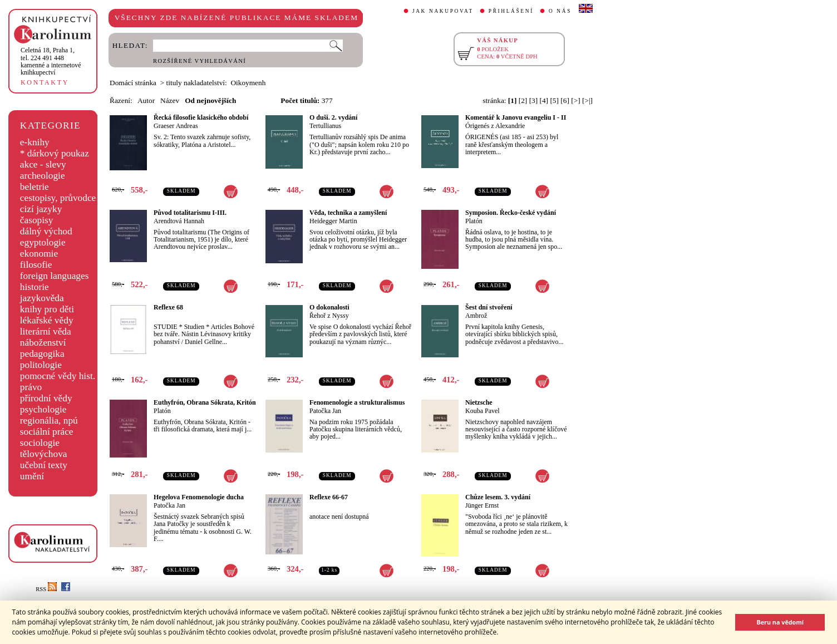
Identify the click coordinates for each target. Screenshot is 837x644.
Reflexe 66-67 (329, 497)
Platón (474, 221)
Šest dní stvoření (489, 307)
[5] (554, 100)
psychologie (43, 409)
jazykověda (42, 298)
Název (170, 100)
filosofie (36, 265)
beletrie (35, 187)
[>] (575, 100)
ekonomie (39, 254)
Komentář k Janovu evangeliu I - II (516, 117)
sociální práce (47, 432)
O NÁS (560, 11)
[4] (544, 100)
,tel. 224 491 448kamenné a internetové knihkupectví (51, 61)
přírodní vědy (46, 398)
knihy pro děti (47, 309)
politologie (41, 365)
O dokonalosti (329, 307)
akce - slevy (43, 164)
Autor (146, 100)
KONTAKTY (45, 82)
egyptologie (43, 242)
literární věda (46, 331)
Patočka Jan (325, 411)
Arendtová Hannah (179, 221)
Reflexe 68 (168, 307)
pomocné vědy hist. (58, 376)
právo (31, 387)
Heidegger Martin (333, 221)
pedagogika (42, 354)
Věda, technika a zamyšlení (348, 213)
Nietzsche (479, 402)
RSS (46, 589)
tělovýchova (44, 454)
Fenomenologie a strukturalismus (357, 402)
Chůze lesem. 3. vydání (498, 497)
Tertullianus (325, 126)
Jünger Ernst (482, 505)
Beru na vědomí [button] (780, 622)
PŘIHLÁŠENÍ (511, 11)
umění (32, 476)
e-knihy (35, 142)
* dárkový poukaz (55, 153)
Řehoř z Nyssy (329, 316)
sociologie (40, 443)
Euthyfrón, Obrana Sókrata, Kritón (205, 402)
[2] (523, 100)
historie (35, 287)
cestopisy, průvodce (58, 198)
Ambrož (476, 316)
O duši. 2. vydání (333, 117)
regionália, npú (49, 421)
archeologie (43, 176)
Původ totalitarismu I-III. (190, 213)
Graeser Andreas (176, 126)
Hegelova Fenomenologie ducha (199, 497)
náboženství (43, 343)
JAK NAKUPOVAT (443, 11)
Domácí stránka (133, 83)
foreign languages (55, 276)
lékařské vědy (47, 320)
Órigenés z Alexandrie (495, 126)
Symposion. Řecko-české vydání (511, 213)
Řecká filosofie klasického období (201, 117)
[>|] (587, 100)
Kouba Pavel (482, 411)
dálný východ (46, 231)
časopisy (37, 220)
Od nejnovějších (210, 100)
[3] (534, 100)
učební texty (44, 465)
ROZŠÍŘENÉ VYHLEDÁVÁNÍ (200, 61)
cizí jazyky (41, 209)
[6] (565, 100)
